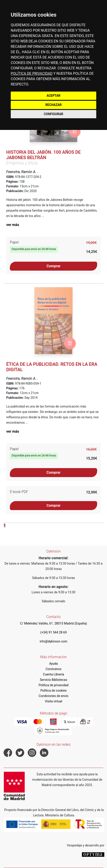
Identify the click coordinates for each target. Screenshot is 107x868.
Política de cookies (53, 690)
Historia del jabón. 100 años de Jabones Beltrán (44, 155)
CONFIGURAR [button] (54, 114)
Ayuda (54, 664)
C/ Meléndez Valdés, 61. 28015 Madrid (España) (53, 623)
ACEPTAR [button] (53, 96)
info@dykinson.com (53, 641)
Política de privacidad (53, 685)
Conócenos (54, 669)
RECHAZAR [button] (53, 105)
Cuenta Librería (53, 674)
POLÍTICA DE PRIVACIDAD (32, 73)
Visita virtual (53, 701)
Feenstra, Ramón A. (22, 172)
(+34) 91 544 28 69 (53, 632)
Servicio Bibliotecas (53, 680)
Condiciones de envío (54, 696)
